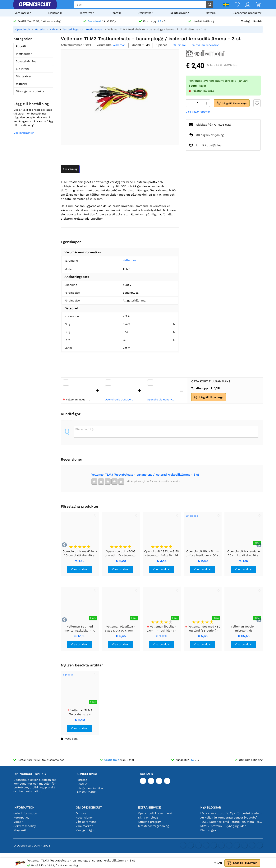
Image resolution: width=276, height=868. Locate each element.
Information (24, 807)
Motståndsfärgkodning (153, 826)
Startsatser (145, 13)
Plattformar (86, 13)
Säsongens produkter (247, 13)
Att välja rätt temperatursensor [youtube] (229, 818)
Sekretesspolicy (25, 826)
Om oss (81, 813)
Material (211, 13)
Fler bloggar (209, 830)
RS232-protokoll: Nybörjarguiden (223, 826)
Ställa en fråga (85, 429)
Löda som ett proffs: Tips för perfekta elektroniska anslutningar (231, 813)
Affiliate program (150, 822)
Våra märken (23, 13)
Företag (245, 21)
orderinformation (25, 813)
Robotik (116, 13)
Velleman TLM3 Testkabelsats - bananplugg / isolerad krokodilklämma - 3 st (145, 475)
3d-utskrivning (179, 13)
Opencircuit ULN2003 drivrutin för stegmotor (120, 399)
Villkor (18, 822)
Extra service (149, 807)
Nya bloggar (211, 807)
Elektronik (55, 13)
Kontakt (258, 21)
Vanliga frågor (85, 830)
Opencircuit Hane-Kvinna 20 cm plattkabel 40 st (162, 399)
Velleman (123, 260)
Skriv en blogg (148, 818)
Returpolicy (21, 818)
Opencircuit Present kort (155, 813)
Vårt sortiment (86, 822)
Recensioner (84, 818)
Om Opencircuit (89, 807)
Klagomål (20, 830)
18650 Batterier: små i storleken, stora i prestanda (231, 822)
